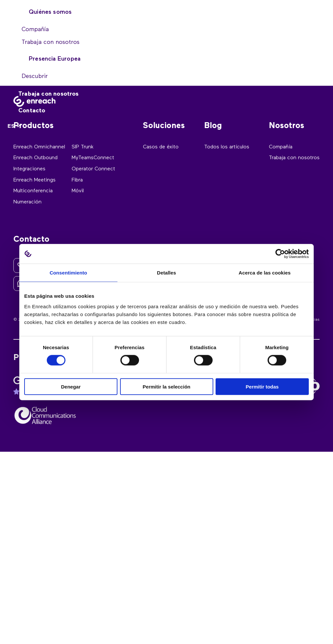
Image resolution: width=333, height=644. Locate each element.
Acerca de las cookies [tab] (265, 273)
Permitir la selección (166, 386)
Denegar (71, 386)
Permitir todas (262, 386)
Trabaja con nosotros (49, 94)
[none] (15, 126)
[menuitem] (15, 126)
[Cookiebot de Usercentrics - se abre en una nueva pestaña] (280, 254)
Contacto (32, 111)
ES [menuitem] (11, 126)
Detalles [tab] (166, 273)
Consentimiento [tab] (69, 273)
